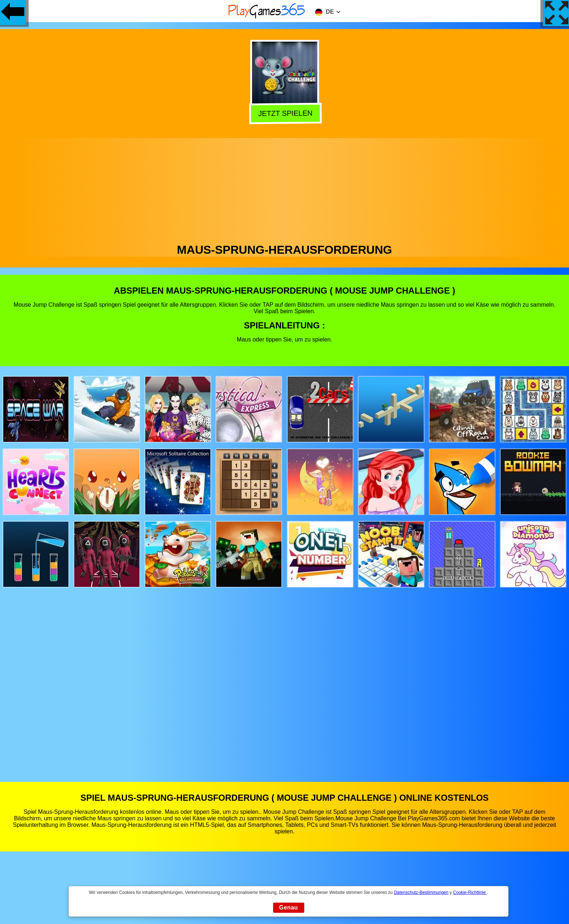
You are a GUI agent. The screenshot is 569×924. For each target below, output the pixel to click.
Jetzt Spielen (284, 113)
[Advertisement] (285, 189)
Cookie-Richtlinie (470, 892)
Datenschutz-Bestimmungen (421, 892)
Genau (289, 908)
